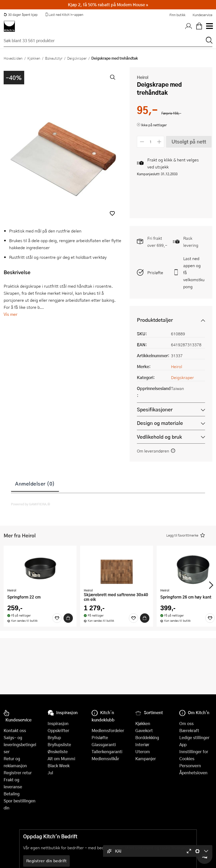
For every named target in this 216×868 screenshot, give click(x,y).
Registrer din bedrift (47, 861)
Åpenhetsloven (193, 773)
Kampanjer (146, 759)
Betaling (12, 794)
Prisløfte (155, 272)
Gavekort (144, 730)
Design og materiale (160, 423)
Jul (50, 773)
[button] (112, 213)
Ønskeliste (58, 751)
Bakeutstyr (54, 58)
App (183, 744)
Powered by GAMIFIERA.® (31, 504)
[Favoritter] (57, 618)
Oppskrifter (58, 730)
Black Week (59, 766)
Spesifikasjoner (155, 409)
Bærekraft (189, 730)
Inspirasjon (58, 723)
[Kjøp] (68, 618)
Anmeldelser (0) (35, 483)
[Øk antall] (159, 142)
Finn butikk (177, 15)
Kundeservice (202, 15)
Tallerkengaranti (107, 751)
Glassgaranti (104, 744)
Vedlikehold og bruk (159, 437)
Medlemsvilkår (105, 759)
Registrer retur (18, 773)
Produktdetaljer (155, 320)
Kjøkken (34, 58)
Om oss (186, 723)
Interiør (142, 744)
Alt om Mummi (61, 759)
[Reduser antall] (142, 142)
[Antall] (151, 142)
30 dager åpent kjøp (21, 15)
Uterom (143, 751)
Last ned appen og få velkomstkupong (194, 272)
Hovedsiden (13, 58)
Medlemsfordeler (108, 730)
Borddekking (147, 737)
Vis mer (11, 314)
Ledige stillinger (194, 737)
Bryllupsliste (59, 744)
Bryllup (54, 737)
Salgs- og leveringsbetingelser (20, 744)
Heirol (143, 77)
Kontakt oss (15, 730)
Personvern (190, 766)
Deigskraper (77, 58)
